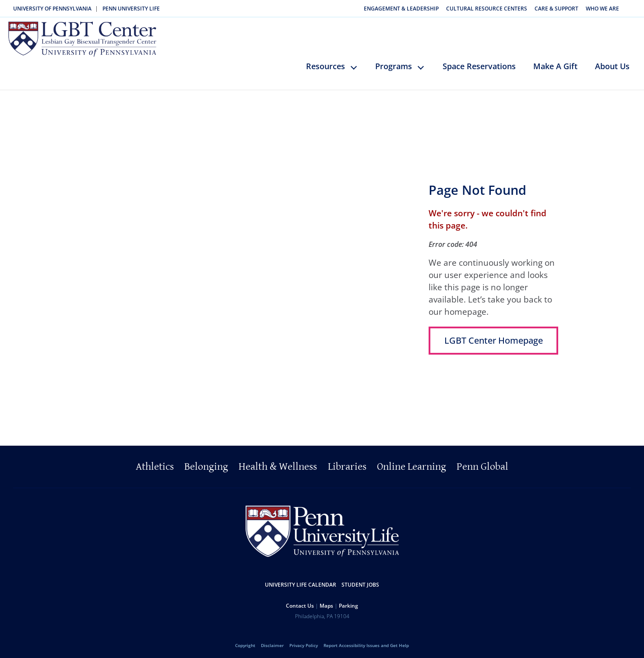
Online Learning (412, 463)
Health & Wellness (278, 463)
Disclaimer (272, 641)
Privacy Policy (304, 641)
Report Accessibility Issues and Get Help (366, 641)
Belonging (206, 463)
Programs (394, 62)
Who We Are (602, 9)
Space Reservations (479, 62)
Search (632, 9)
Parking (348, 602)
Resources (326, 62)
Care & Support (556, 9)
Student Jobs (360, 581)
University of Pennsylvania (52, 9)
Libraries (347, 463)
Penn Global (482, 463)
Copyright (245, 641)
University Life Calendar (301, 581)
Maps (326, 602)
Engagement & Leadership (401, 9)
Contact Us (300, 602)
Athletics (155, 463)
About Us (612, 62)
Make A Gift (555, 62)
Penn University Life (131, 9)
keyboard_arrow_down (358, 70)
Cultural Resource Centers (487, 9)
